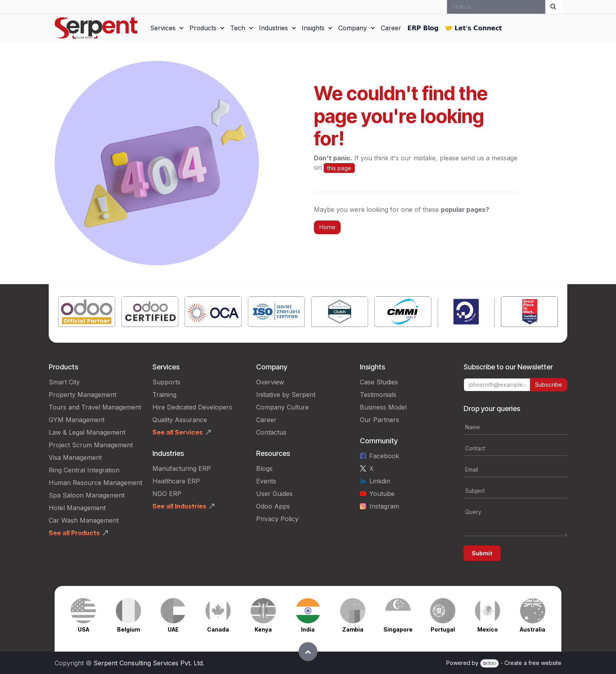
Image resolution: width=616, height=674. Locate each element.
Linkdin (380, 481)
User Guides (274, 494)
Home (327, 227)
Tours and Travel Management (95, 407)
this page (339, 168)
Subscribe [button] (549, 385)
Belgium (128, 629)
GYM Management (77, 420)
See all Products (74, 533)
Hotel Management (77, 508)
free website (545, 663)
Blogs (264, 468)
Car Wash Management (84, 520)
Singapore (398, 629)
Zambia (353, 629)
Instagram (384, 506)
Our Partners (379, 420)
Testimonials (378, 395)
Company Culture (282, 407)
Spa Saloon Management (87, 495)
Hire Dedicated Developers (192, 407)
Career (266, 420)
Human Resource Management (95, 483)
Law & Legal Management (87, 432)
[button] (308, 652)
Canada (218, 629)
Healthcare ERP (176, 481)
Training (164, 395)
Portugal (443, 629)
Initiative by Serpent (286, 395)
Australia (533, 629)
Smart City (64, 382)
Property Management (82, 395)
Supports (166, 382)
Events (266, 481)
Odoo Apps (273, 506)
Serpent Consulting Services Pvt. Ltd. (149, 663)
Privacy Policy (277, 519)
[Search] (553, 7)
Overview (270, 382)
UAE (173, 629)
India (308, 629)
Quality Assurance (180, 420)
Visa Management (75, 457)
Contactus (271, 432)
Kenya (263, 629)
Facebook (384, 456)
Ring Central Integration (84, 470)
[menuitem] (167, 28)
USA (83, 629)
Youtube (382, 494)
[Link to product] (87, 313)
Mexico (488, 629)
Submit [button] (482, 553)
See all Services (178, 432)
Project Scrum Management (91, 445)
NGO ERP (167, 494)
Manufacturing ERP (182, 468)
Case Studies (379, 382)
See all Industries (179, 506)
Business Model (383, 407)
